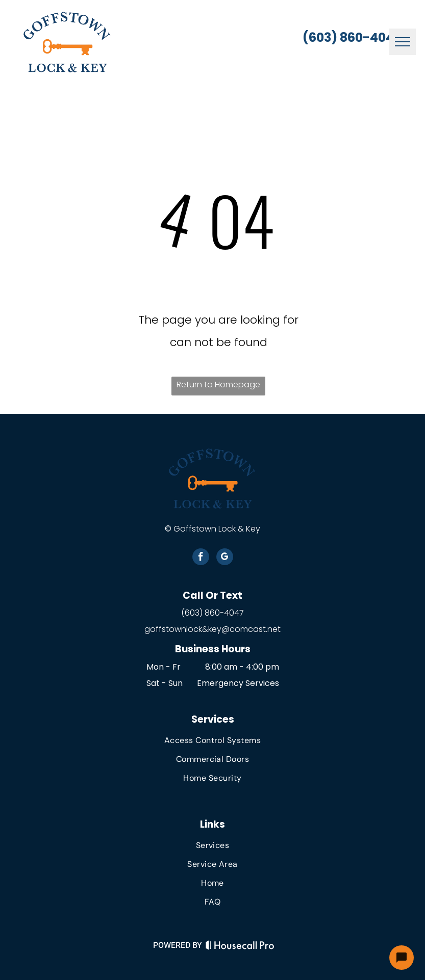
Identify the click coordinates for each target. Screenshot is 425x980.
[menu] (403, 42)
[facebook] (201, 558)
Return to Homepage (218, 385)
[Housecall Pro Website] (240, 947)
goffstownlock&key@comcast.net (212, 629)
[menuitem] (212, 740)
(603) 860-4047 (212, 613)
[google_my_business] (225, 558)
